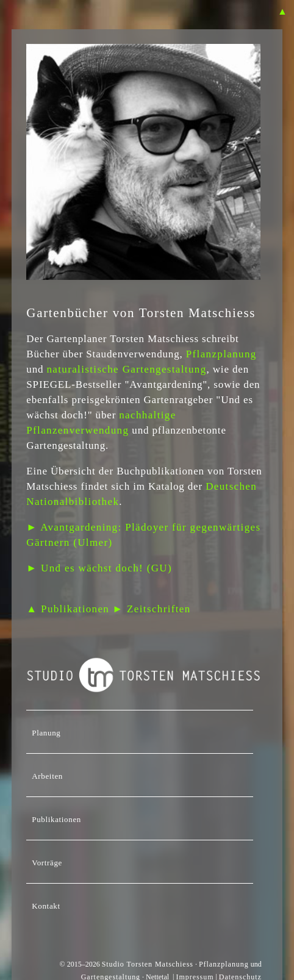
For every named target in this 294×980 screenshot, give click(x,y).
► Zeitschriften (151, 609)
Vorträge (47, 863)
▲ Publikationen (68, 609)
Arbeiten (47, 776)
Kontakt (46, 906)
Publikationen (56, 819)
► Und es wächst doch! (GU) (99, 568)
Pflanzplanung (221, 354)
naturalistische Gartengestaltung (126, 369)
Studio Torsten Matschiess (148, 964)
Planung (46, 733)
